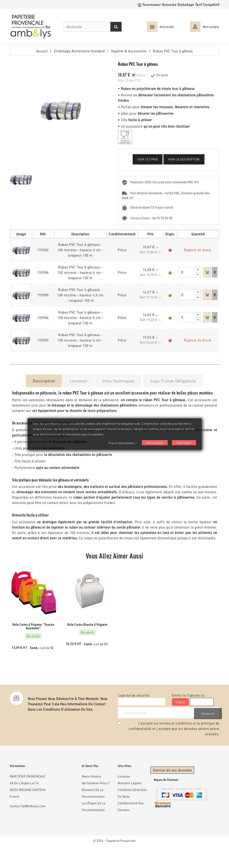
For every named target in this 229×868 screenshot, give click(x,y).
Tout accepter (155, 443)
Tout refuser (184, 443)
